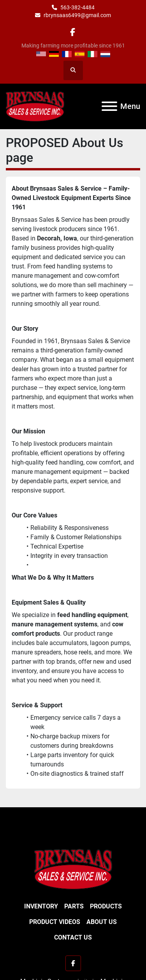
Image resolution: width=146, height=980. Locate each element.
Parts (74, 906)
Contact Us (73, 937)
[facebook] (73, 32)
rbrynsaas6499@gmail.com (77, 15)
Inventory (41, 906)
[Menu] (109, 106)
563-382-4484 (77, 7)
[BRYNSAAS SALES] (73, 869)
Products (106, 906)
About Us (102, 922)
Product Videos (55, 922)
